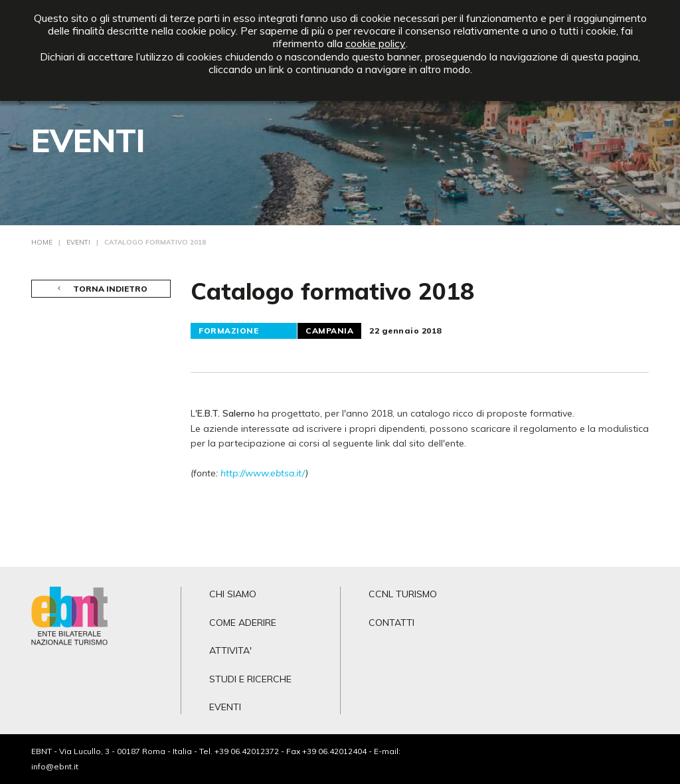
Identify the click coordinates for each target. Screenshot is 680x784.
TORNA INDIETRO (101, 289)
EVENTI (225, 707)
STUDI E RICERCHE (250, 679)
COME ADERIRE (243, 623)
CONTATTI (391, 623)
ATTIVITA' (230, 650)
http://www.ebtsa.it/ (263, 473)
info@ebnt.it (55, 766)
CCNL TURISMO (403, 594)
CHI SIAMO (233, 594)
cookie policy (376, 44)
